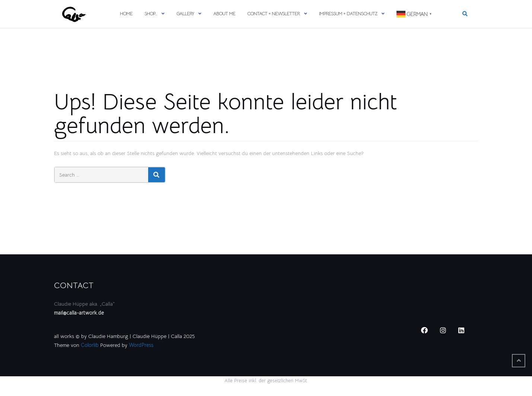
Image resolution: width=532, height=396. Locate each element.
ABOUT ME (224, 14)
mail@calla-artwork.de (79, 313)
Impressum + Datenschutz (348, 14)
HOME (126, 14)
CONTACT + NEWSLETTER (273, 14)
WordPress (141, 345)
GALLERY (185, 14)
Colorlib (90, 345)
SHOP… (151, 14)
